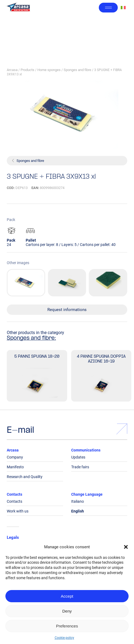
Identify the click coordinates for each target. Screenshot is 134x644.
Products (27, 70)
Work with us (18, 511)
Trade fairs (80, 467)
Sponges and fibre (77, 70)
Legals (13, 537)
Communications (86, 450)
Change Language (87, 494)
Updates (78, 457)
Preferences (67, 626)
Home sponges (49, 70)
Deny (67, 611)
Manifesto (15, 467)
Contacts (14, 494)
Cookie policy (64, 638)
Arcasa (12, 70)
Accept (67, 596)
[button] (126, 547)
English (78, 511)
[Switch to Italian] (123, 8)
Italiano (78, 501)
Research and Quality (25, 477)
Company (15, 457)
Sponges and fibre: (31, 338)
